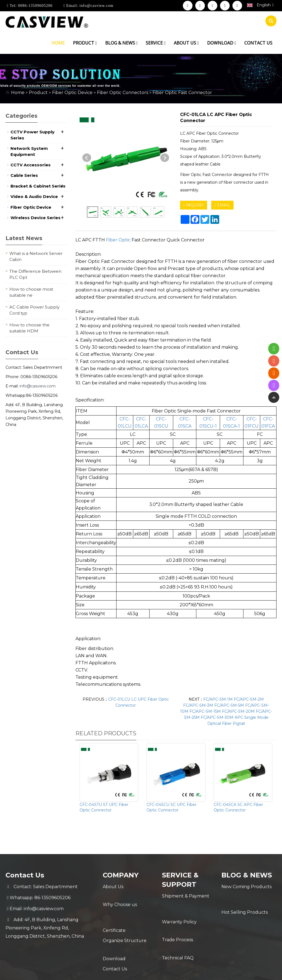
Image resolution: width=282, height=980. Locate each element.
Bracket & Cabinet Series (38, 186)
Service (156, 43)
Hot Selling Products (245, 898)
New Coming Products (246, 887)
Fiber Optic (118, 240)
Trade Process (177, 918)
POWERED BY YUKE (196, 971)
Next (165, 158)
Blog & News (121, 43)
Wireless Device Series (36, 218)
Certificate (114, 909)
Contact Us (115, 942)
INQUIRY (194, 205)
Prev (87, 158)
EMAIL (222, 205)
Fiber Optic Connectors (123, 93)
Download (222, 43)
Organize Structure (125, 920)
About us (186, 43)
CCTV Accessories (31, 165)
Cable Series (24, 175)
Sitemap (229, 971)
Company (121, 875)
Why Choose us (120, 898)
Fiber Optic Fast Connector (182, 93)
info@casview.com (96, 6)
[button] (96, 43)
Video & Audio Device (34, 196)
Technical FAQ (178, 929)
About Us (113, 887)
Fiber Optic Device (72, 93)
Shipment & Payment (186, 896)
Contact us (258, 43)
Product (85, 43)
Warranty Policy (179, 907)
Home (58, 43)
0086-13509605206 (35, 6)
